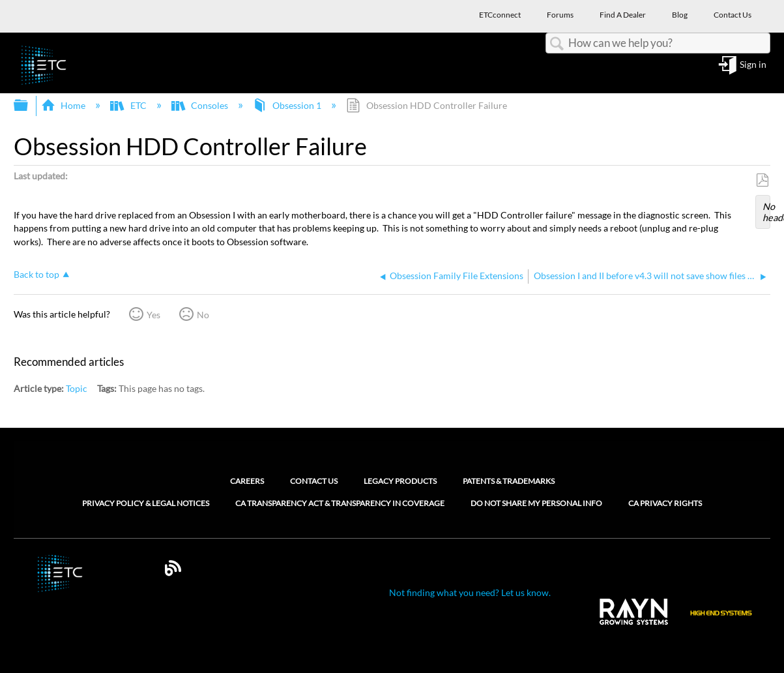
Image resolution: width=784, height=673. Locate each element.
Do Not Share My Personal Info (536, 503)
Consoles (201, 105)
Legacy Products (400, 481)
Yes (153, 315)
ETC (129, 105)
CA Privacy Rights (665, 503)
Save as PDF (762, 180)
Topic (77, 388)
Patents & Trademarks (509, 481)
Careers (247, 481)
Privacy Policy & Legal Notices (146, 503)
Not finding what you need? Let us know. (470, 592)
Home (64, 105)
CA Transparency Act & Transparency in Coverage (340, 503)
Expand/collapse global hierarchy (29, 106)
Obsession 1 (288, 105)
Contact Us (314, 481)
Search (557, 44)
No (203, 315)
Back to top (36, 274)
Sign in (753, 65)
